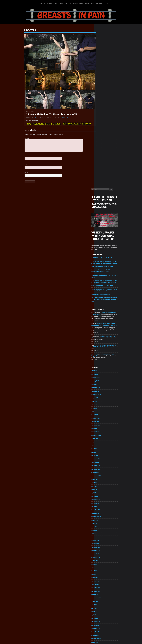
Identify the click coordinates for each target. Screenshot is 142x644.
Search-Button (107, 3)
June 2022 (99, 373)
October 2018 (100, 524)
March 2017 (100, 589)
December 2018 (101, 517)
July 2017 (99, 576)
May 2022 (99, 377)
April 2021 (99, 421)
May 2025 (99, 253)
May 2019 (99, 500)
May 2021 (99, 418)
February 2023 (100, 346)
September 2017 (101, 569)
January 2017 (100, 596)
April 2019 (99, 504)
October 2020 (100, 442)
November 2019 (101, 480)
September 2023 (101, 322)
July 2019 (99, 493)
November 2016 (101, 603)
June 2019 (99, 497)
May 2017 (99, 583)
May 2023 (99, 336)
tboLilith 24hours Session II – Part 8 (106, 138)
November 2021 (101, 397)
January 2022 (100, 391)
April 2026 (99, 216)
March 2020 (100, 466)
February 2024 (101, 305)
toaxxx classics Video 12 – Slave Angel (107, 130)
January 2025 (100, 267)
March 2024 (100, 301)
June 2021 (99, 415)
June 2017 (99, 579)
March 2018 (100, 548)
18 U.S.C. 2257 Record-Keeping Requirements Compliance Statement (78, 641)
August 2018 (100, 531)
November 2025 (101, 233)
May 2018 (99, 541)
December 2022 (101, 353)
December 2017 (101, 559)
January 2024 (100, 308)
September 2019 (101, 487)
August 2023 (100, 325)
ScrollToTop (71, 632)
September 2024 (101, 281)
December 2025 (101, 229)
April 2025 (99, 257)
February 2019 (100, 511)
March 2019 (100, 507)
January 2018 (100, 555)
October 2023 (100, 319)
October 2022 (100, 360)
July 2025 (99, 247)
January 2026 (100, 226)
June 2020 (99, 456)
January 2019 (100, 514)
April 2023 (99, 339)
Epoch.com (114, 623)
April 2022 (99, 380)
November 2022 (101, 356)
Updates (42, 3)
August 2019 (100, 490)
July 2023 (99, 329)
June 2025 (99, 250)
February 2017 (100, 593)
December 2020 (101, 435)
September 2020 (101, 445)
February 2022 (100, 387)
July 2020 (99, 452)
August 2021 (100, 408)
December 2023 (101, 312)
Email (21, 166)
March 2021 (100, 425)
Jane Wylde (100, 199)
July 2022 (99, 370)
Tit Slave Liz (60, 118)
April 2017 (99, 586)
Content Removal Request (94, 3)
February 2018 (100, 552)
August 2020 (100, 449)
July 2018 (99, 535)
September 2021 (101, 404)
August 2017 (100, 572)
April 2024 (99, 298)
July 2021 (99, 411)
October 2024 (100, 277)
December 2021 (101, 394)
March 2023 (100, 343)
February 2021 (100, 428)
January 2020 (100, 473)
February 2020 (101, 469)
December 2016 (101, 600)
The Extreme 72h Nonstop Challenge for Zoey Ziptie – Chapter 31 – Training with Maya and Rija (109, 144)
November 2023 (101, 315)
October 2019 (100, 483)
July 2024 (99, 288)
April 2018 (99, 545)
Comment (22, 138)
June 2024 (99, 291)
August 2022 (100, 367)
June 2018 (99, 538)
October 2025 (100, 236)
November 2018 (101, 521)
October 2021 (100, 401)
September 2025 (101, 240)
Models (50, 3)
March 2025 (100, 260)
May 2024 (99, 295)
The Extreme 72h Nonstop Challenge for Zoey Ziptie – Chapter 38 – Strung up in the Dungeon (109, 105)
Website (22, 174)
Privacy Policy (78, 3)
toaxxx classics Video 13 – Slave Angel (107, 110)
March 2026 (100, 219)
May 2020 (99, 459)
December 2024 (101, 271)
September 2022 (101, 363)
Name (22, 157)
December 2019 (101, 476)
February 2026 (100, 223)
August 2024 (100, 284)
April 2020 (99, 463)
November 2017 (101, 562)
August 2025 (100, 243)
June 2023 (99, 332)
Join (56, 3)
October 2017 (100, 565)
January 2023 (100, 349)
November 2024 (101, 274)
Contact (68, 3)
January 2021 (100, 432)
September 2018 (101, 528)
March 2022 (100, 384)
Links (61, 3)
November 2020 (101, 439)
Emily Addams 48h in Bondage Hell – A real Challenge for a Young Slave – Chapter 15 (109, 170)
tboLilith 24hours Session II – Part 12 (107, 100)
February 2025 (100, 264)
